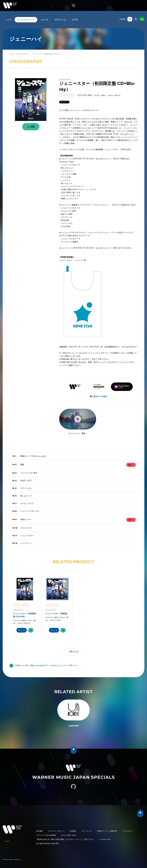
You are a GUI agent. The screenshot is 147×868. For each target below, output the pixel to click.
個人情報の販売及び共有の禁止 (48, 843)
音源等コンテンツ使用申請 (107, 831)
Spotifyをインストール (58, 665)
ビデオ (75, 20)
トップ (8, 20)
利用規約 (73, 831)
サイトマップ (87, 831)
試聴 (31, 127)
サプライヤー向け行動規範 (46, 835)
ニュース (45, 20)
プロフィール (60, 20)
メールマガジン (128, 831)
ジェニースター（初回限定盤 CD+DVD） (25, 615)
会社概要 (39, 831)
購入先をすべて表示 (98, 396)
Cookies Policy (105, 839)
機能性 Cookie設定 (37, 665)
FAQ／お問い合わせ (69, 835)
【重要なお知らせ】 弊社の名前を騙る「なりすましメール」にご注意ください (65, 839)
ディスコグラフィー (26, 20)
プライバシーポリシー (56, 831)
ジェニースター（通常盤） (57, 614)
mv (131, 465)
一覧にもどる (73, 651)
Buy (22, 630)
